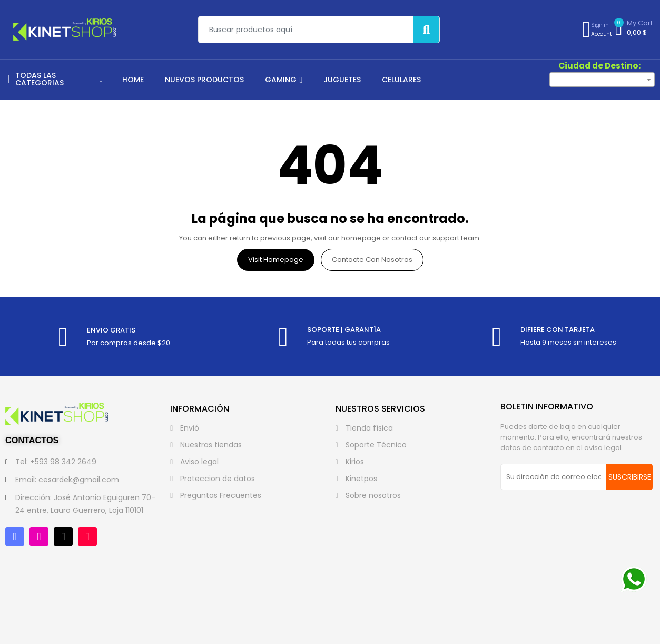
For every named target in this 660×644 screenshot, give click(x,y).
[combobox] (602, 80)
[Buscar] (426, 30)
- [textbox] (556, 80)
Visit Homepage (276, 260)
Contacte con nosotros (372, 260)
